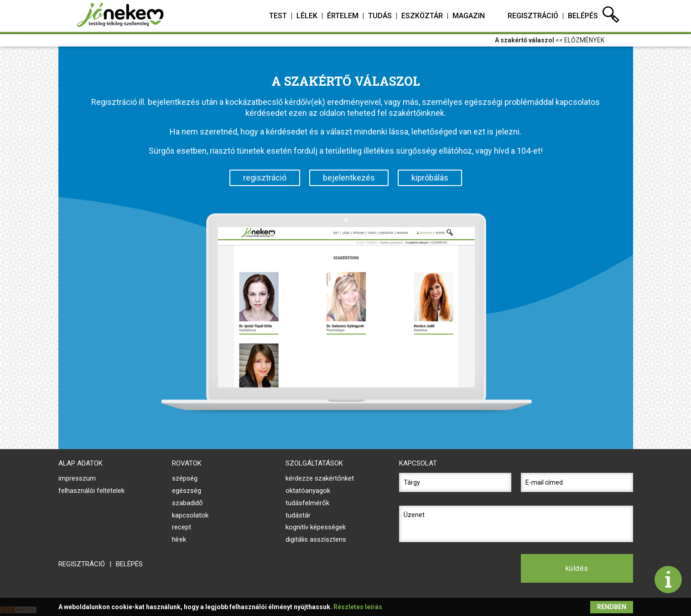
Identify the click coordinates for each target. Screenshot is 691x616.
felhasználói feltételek (91, 491)
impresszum (77, 478)
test (278, 16)
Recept (182, 527)
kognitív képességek (316, 527)
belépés (583, 16)
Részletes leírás (358, 607)
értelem (343, 16)
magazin (469, 16)
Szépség (185, 478)
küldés (577, 568)
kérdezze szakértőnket (320, 478)
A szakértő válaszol (525, 40)
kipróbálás (430, 178)
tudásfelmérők (307, 503)
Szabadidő (187, 503)
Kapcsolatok (190, 515)
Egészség (187, 491)
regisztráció (533, 16)
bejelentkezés (349, 178)
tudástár (298, 515)
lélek (307, 16)
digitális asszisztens (316, 539)
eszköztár (422, 16)
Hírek (179, 539)
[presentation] (455, 568)
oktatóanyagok (308, 491)
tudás (380, 16)
